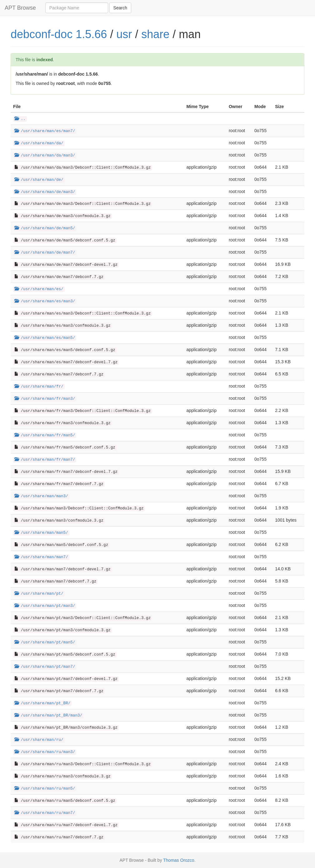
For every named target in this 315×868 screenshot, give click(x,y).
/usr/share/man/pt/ (39, 594)
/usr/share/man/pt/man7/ (45, 667)
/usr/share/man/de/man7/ (45, 253)
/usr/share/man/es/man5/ (45, 338)
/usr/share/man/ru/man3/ (45, 752)
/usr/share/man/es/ (39, 289)
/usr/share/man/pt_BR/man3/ (48, 716)
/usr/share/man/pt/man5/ (45, 642)
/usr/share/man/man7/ (41, 557)
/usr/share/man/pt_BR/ (42, 703)
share (155, 34)
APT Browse (20, 8)
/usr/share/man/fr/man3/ (45, 399)
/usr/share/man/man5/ (41, 533)
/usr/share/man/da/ (39, 143)
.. (20, 119)
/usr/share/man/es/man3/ (45, 301)
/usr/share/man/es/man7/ (45, 131)
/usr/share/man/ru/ (39, 740)
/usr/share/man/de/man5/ (45, 228)
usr (124, 34)
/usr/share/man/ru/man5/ (45, 789)
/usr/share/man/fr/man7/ (45, 460)
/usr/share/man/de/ (39, 180)
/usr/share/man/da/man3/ (45, 156)
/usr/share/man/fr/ (39, 387)
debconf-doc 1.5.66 (59, 34)
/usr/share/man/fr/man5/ (45, 435)
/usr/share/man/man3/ (41, 496)
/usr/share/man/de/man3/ (45, 192)
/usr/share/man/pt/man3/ (45, 606)
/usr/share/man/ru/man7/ (45, 813)
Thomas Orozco (179, 860)
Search (120, 8)
